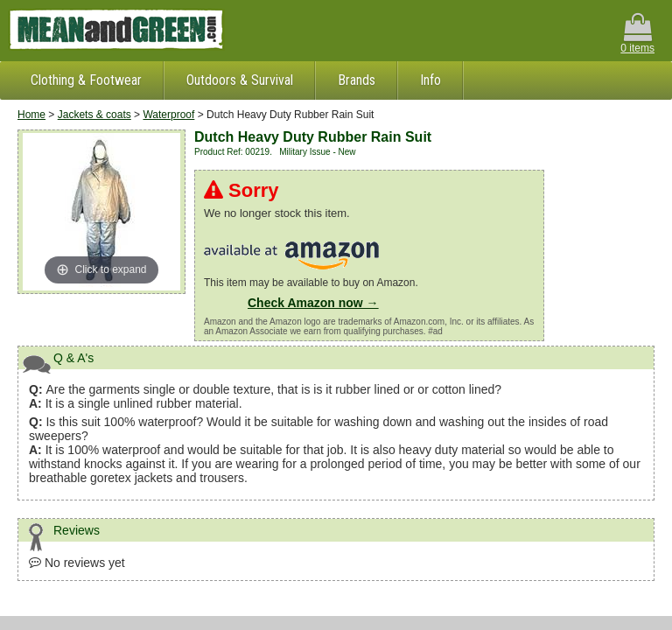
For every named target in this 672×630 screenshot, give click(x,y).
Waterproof (168, 115)
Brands (357, 80)
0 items (637, 34)
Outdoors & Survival (240, 80)
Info (430, 80)
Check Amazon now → (313, 303)
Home (31, 115)
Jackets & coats (94, 115)
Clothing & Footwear (86, 80)
